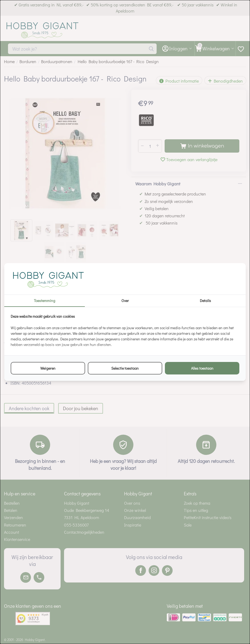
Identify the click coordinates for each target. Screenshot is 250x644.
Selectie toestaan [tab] (125, 368)
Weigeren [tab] (48, 368)
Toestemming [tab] (45, 301)
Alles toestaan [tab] (202, 368)
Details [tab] (205, 301)
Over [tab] (125, 301)
